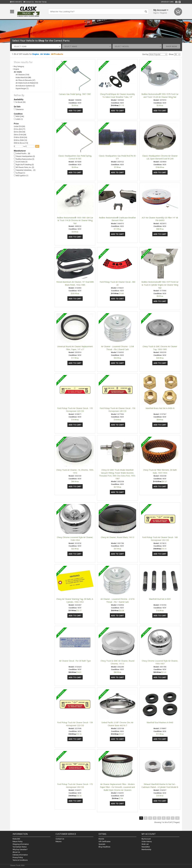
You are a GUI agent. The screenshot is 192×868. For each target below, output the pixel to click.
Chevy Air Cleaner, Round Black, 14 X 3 (117, 537)
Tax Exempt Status (20, 847)
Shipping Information (21, 844)
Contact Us (29, 2)
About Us (16, 852)
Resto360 (16, 839)
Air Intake (45, 54)
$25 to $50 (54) (20, 132)
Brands (101, 839)
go (37, 146)
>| (177, 818)
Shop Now (171, 46)
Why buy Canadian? (20, 849)
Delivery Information (20, 855)
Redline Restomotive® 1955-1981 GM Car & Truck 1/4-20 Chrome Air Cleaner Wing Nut (75, 220)
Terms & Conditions (20, 860)
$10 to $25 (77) (20, 129)
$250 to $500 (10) (20, 140)
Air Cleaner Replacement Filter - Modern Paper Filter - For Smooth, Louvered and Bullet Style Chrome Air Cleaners (117, 787)
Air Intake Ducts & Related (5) (27, 83)
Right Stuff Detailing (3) (24, 165)
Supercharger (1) (22, 88)
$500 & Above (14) (21, 143)
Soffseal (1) (19, 173)
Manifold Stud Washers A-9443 (160, 722)
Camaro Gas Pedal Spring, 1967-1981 (75, 94)
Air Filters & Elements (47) (25, 80)
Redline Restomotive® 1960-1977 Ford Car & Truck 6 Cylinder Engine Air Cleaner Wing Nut (160, 285)
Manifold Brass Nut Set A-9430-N (160, 408)
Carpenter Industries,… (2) (25, 170)
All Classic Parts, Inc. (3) (24, 167)
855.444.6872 (16, 2)
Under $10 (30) (19, 126)
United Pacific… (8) (22, 153)
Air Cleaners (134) (22, 75)
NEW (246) (19, 116)
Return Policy (18, 841)
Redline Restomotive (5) (24, 159)
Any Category (19, 66)
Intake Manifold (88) (23, 77)
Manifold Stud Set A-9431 (160, 599)
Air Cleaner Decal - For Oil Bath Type (75, 661)
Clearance (19, 109)
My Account (146, 839)
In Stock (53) (20, 102)
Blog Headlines (104, 847)
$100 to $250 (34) (20, 137)
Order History (147, 841)
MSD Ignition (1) (21, 176)
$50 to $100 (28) (20, 135)
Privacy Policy (18, 857)
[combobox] (36, 46)
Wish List (145, 844)
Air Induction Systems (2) (25, 86)
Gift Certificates (104, 841)
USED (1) (18, 119)
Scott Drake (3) (21, 162)
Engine (36, 54)
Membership (146, 849)
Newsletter (146, 847)
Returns (59, 841)
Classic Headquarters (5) (24, 156)
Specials (102, 844)
